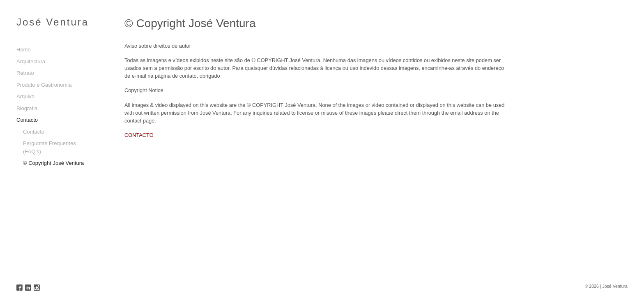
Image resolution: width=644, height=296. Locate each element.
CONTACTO (139, 135)
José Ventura (53, 22)
